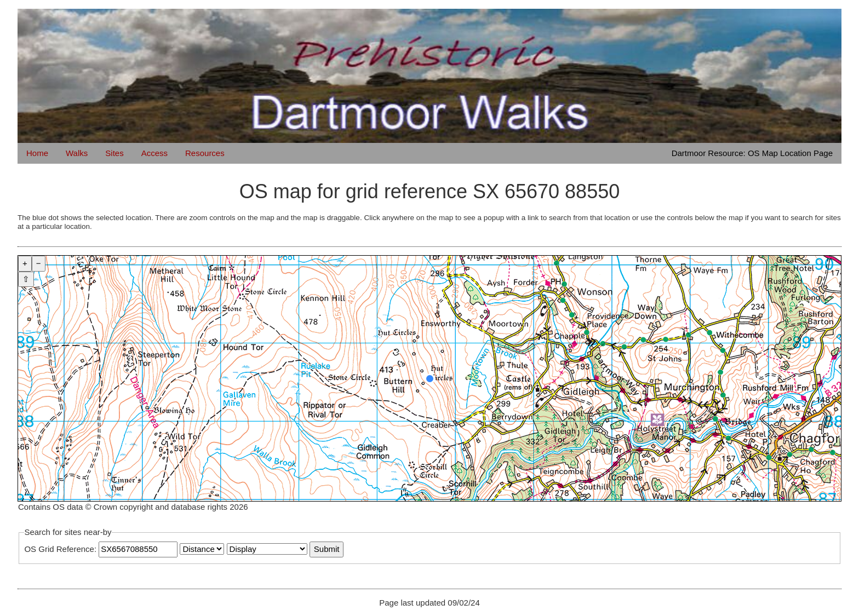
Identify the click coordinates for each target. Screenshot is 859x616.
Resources (205, 153)
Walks (77, 153)
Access (154, 153)
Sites (114, 153)
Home (37, 153)
